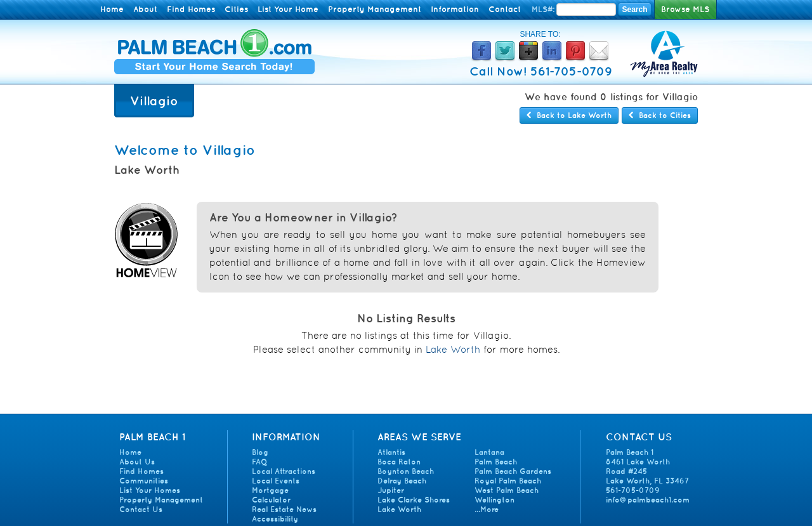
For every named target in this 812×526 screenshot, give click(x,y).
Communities (144, 481)
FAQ (259, 462)
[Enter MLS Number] (586, 10)
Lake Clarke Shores (414, 500)
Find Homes (191, 9)
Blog (260, 452)
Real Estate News (284, 509)
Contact (505, 9)
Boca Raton (399, 462)
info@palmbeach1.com (648, 500)
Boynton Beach (406, 471)
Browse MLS (685, 9)
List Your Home (288, 9)
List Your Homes (150, 490)
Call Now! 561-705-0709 (541, 71)
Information (455, 9)
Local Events (276, 481)
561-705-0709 (633, 490)
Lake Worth (453, 349)
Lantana (489, 452)
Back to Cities (660, 115)
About (145, 9)
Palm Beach (496, 462)
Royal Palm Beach (508, 481)
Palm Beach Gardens (513, 471)
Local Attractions (284, 471)
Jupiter (391, 490)
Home (112, 9)
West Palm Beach (507, 490)
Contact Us (141, 509)
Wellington (494, 500)
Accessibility (275, 519)
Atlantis (391, 452)
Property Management (375, 9)
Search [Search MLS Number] (634, 10)
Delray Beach (402, 481)
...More (487, 509)
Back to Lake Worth (569, 115)
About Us (137, 462)
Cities (236, 9)
